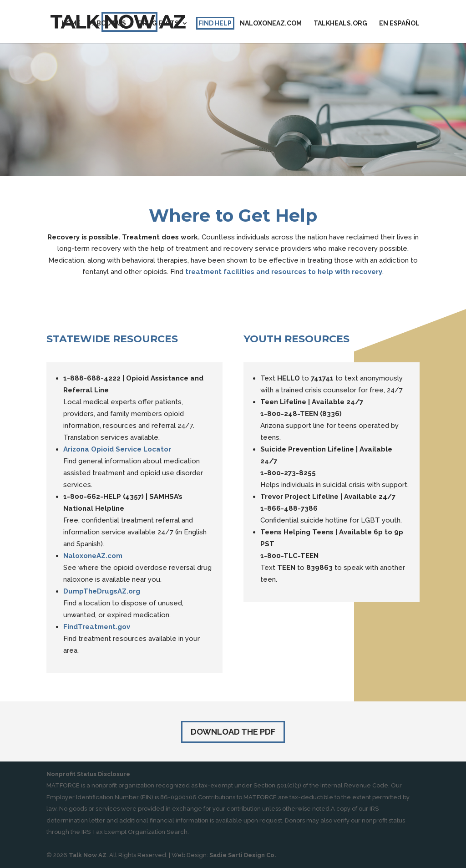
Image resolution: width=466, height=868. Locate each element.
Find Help (215, 23)
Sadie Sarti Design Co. (243, 855)
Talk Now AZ (88, 855)
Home (71, 23)
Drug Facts (158, 23)
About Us (109, 23)
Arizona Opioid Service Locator (117, 449)
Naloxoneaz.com (271, 23)
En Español (399, 23)
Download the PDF (233, 732)
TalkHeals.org (340, 23)
